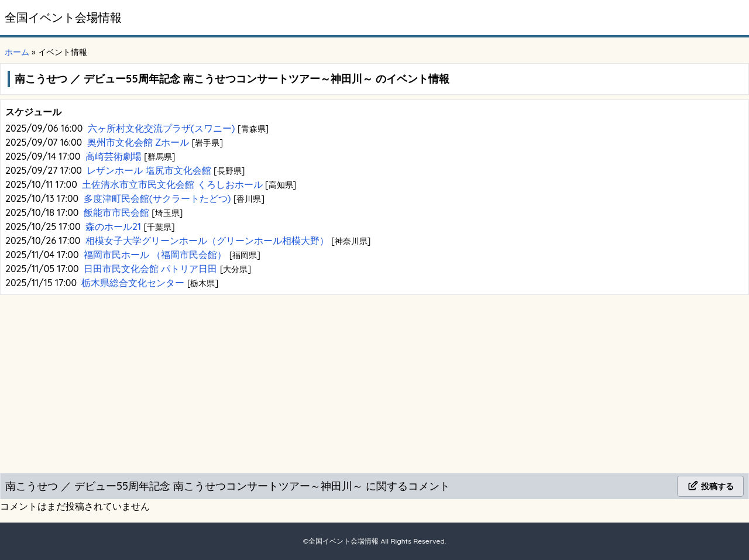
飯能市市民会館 (118, 212)
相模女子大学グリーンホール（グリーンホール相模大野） (208, 241)
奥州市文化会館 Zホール (140, 142)
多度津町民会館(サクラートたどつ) (159, 198)
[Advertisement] (374, 382)
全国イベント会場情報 (63, 17)
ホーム (17, 52)
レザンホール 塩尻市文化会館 (150, 170)
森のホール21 (114, 226)
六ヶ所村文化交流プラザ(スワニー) (163, 128)
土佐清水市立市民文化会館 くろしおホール (173, 184)
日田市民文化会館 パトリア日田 (152, 269)
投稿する (710, 486)
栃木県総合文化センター (134, 283)
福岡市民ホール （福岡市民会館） (157, 255)
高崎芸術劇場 (115, 156)
